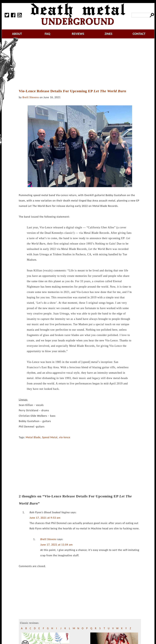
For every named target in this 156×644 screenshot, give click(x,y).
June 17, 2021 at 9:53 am (45, 518)
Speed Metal (50, 437)
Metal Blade (33, 437)
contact (139, 34)
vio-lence (65, 437)
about (17, 34)
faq (48, 34)
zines (109, 34)
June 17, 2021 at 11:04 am (57, 545)
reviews (78, 34)
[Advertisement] (82, 64)
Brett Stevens (31, 97)
